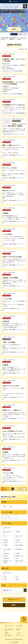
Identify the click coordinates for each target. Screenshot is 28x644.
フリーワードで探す (7, 512)
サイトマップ (19, 635)
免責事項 (7, 633)
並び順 (3, 585)
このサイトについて (2, 7)
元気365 (17, 642)
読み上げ (15, 34)
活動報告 (11, 39)
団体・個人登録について (9, 630)
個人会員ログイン (16, 7)
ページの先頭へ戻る (24, 621)
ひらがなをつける (15, 1)
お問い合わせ (11, 7)
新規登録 (7, 7)
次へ (23, 489)
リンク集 (18, 633)
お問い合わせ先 (8, 635)
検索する (14, 605)
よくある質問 (19, 626)
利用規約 (18, 629)
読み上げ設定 (24, 34)
